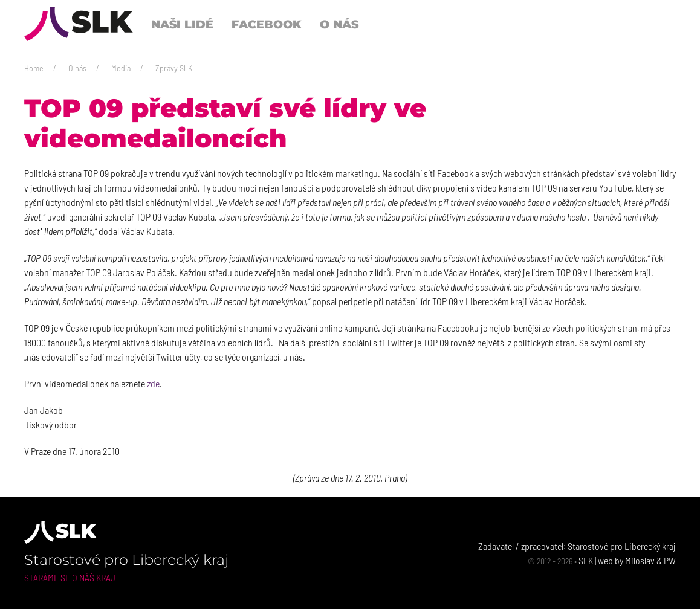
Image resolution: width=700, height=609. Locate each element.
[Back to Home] (79, 24)
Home (34, 68)
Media (121, 68)
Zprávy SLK (174, 68)
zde (153, 383)
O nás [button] (339, 24)
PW (670, 560)
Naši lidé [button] (182, 24)
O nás (77, 68)
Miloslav (640, 560)
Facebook (267, 24)
